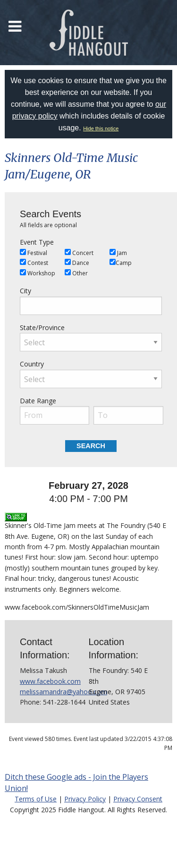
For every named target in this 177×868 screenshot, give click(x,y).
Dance (77, 263)
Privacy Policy (85, 799)
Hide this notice (101, 128)
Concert (79, 253)
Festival (34, 253)
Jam (118, 253)
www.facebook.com (50, 681)
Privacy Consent (138, 799)
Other (76, 273)
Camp (121, 263)
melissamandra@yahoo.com (63, 692)
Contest (34, 263)
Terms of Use (36, 799)
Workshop (38, 273)
